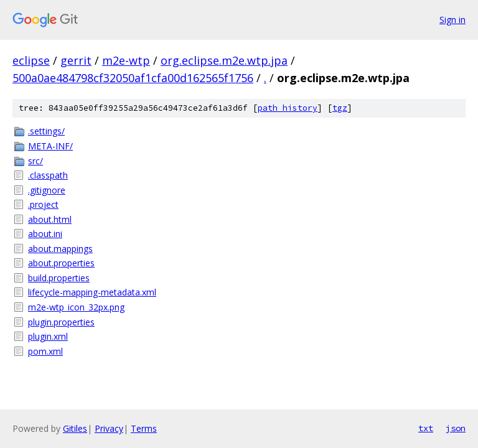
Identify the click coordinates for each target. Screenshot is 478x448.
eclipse (31, 60)
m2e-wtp (126, 60)
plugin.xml (48, 336)
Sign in (452, 20)
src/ (35, 161)
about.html (50, 219)
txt (426, 428)
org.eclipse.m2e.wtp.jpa (224, 60)
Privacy (109, 428)
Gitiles (75, 428)
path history (288, 108)
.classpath (48, 175)
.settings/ (46, 131)
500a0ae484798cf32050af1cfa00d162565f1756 (133, 78)
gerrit (76, 60)
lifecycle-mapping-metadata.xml (92, 292)
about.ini (45, 234)
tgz (340, 108)
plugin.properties (61, 322)
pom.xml (45, 351)
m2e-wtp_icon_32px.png (76, 307)
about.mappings (60, 249)
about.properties (61, 263)
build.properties (59, 278)
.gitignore (47, 190)
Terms (144, 428)
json (456, 428)
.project (43, 204)
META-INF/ (50, 146)
